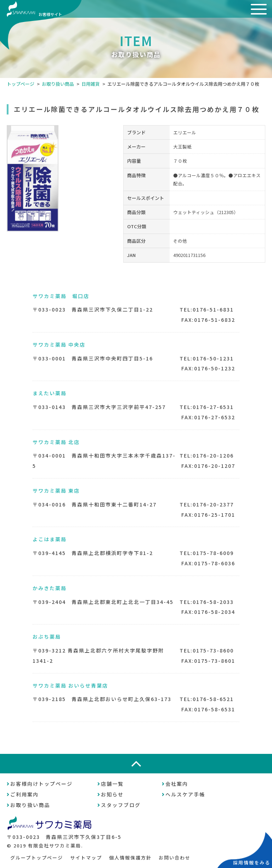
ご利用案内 (24, 794)
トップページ (21, 84)
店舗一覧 (112, 784)
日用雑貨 (91, 84)
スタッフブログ (121, 805)
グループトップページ (37, 858)
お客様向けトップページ (41, 784)
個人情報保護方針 (130, 858)
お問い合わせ (175, 858)
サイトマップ (86, 858)
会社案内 (177, 784)
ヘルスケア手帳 (185, 794)
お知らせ (112, 794)
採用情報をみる (252, 863)
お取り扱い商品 (58, 84)
